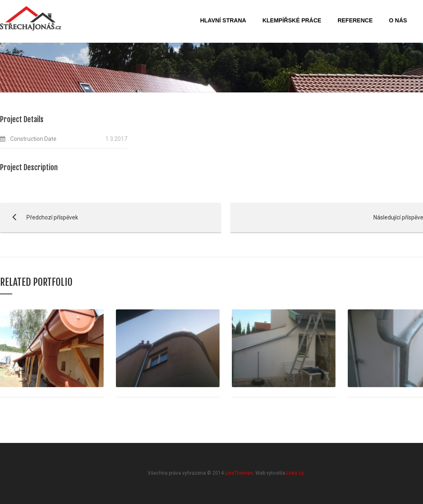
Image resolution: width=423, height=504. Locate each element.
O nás (398, 20)
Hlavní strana (223, 20)
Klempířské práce (292, 20)
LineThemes (239, 473)
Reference (355, 20)
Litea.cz (295, 473)
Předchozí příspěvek (39, 217)
